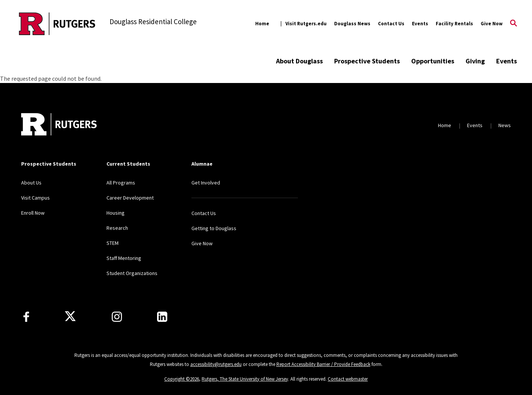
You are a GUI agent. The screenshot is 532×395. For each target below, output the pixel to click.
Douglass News (352, 24)
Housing (116, 213)
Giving (475, 61)
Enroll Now (33, 213)
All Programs (121, 183)
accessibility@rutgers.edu (216, 364)
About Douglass (299, 61)
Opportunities (433, 61)
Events (420, 24)
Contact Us (391, 24)
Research (117, 228)
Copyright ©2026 (182, 379)
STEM (113, 243)
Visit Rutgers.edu (306, 24)
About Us (31, 183)
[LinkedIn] (162, 317)
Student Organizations (132, 273)
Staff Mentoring (124, 258)
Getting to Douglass (214, 228)
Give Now (492, 24)
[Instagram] (117, 317)
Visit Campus (35, 198)
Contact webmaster (348, 379)
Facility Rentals (454, 24)
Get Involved (206, 183)
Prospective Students (367, 61)
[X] (70, 317)
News (505, 125)
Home (262, 24)
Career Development (130, 198)
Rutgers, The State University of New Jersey (245, 379)
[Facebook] (26, 317)
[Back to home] (59, 125)
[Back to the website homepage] (57, 24)
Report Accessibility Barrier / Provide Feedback (323, 364)
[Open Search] (513, 24)
